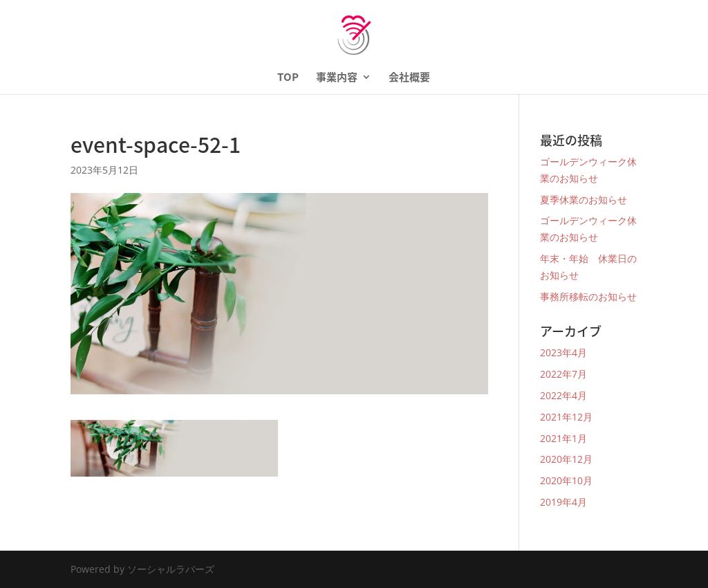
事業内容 (337, 78)
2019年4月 (563, 502)
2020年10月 (566, 480)
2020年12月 (566, 459)
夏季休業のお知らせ (584, 200)
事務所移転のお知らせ (588, 296)
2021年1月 (563, 438)
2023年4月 (563, 352)
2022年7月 (563, 374)
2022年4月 (563, 395)
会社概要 (409, 78)
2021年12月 (566, 417)
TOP (288, 78)
